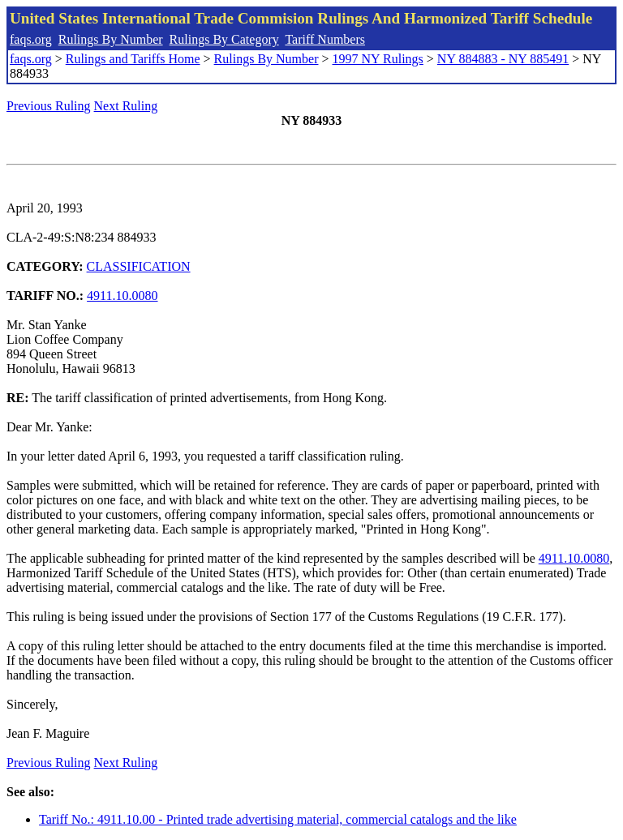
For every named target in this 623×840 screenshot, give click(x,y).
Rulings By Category (224, 39)
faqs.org (31, 39)
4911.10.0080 (122, 296)
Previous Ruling (49, 106)
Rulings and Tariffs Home (133, 59)
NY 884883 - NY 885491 (503, 59)
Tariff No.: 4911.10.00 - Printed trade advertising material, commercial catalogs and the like (278, 819)
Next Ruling (126, 106)
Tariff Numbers (325, 39)
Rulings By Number (111, 39)
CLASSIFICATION (139, 266)
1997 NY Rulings (378, 59)
